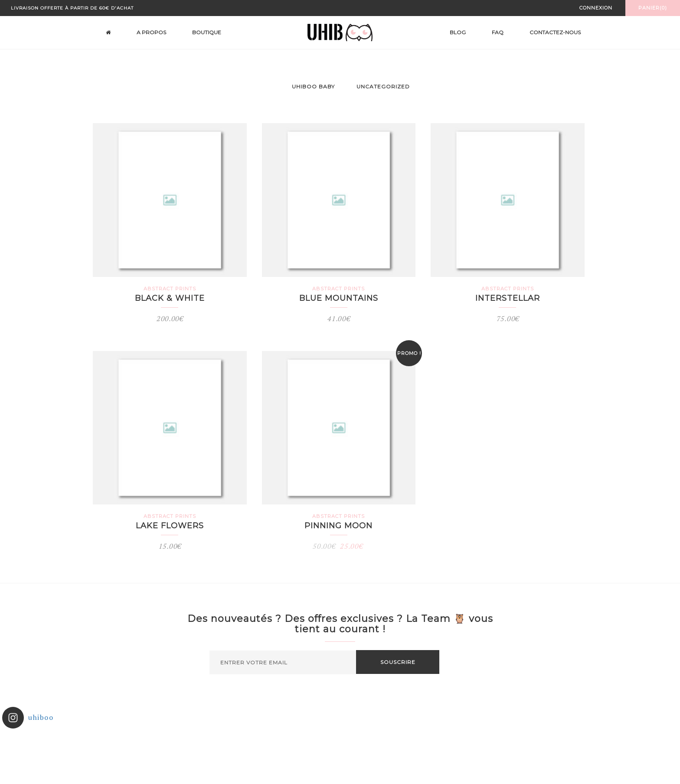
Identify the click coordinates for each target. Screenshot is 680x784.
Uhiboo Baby (313, 86)
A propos (151, 32)
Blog (458, 32)
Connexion (596, 8)
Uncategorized (383, 86)
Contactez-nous (555, 32)
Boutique (207, 32)
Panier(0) (653, 8)
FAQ (498, 32)
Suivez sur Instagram (341, 751)
